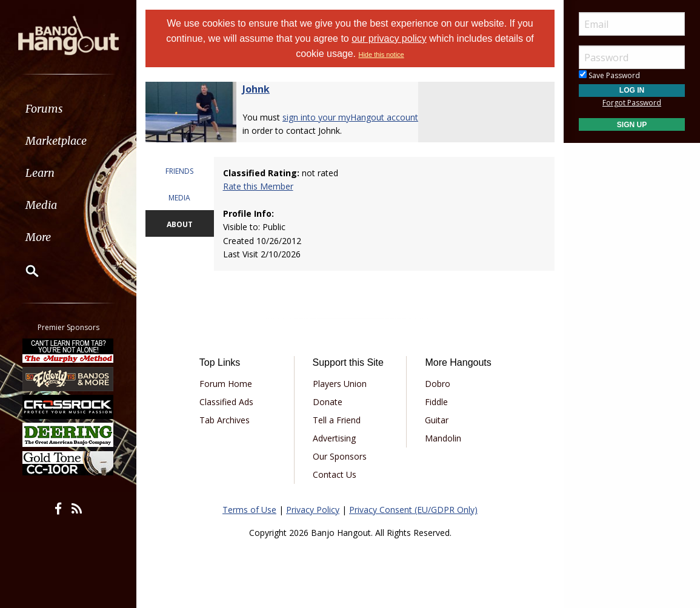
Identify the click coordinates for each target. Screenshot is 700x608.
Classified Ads (226, 402)
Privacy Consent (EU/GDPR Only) (413, 510)
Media (41, 205)
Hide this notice (381, 55)
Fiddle (436, 402)
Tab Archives (225, 420)
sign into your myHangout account (350, 117)
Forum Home (226, 384)
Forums (44, 109)
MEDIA (179, 198)
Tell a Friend (337, 420)
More (38, 237)
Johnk (256, 89)
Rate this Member (258, 186)
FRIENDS (179, 171)
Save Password (609, 75)
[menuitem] (68, 109)
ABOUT (180, 224)
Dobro (438, 384)
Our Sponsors (340, 456)
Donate (328, 402)
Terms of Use (249, 510)
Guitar (437, 420)
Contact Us (335, 474)
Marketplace (56, 141)
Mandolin (443, 438)
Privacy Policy (313, 510)
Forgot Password (632, 103)
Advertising (334, 438)
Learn (40, 173)
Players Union (340, 384)
